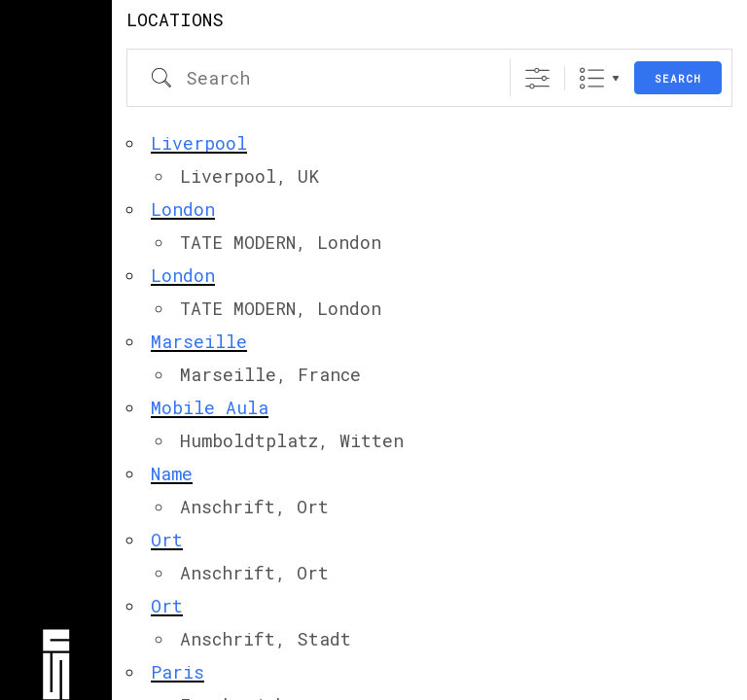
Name (172, 473)
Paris (178, 672)
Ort (167, 540)
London (183, 209)
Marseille (199, 341)
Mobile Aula (210, 407)
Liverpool (199, 143)
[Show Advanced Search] (537, 78)
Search (678, 78)
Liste (592, 78)
